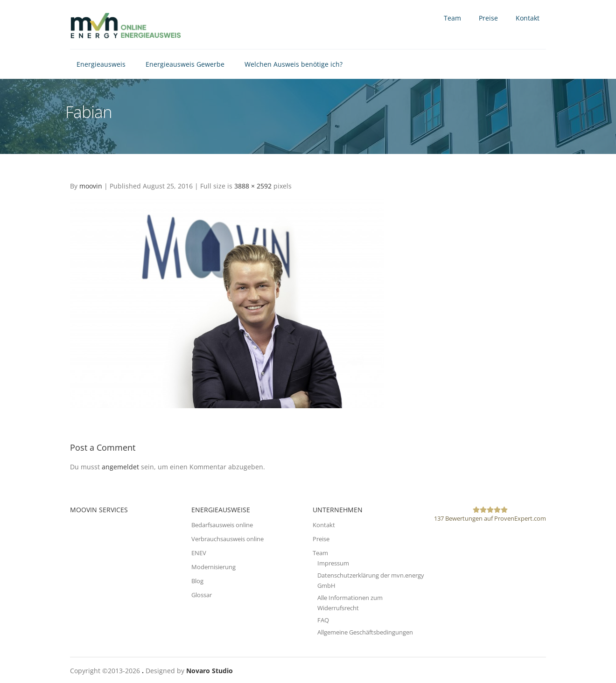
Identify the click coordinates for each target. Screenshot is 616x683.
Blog (197, 581)
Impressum (333, 563)
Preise (488, 18)
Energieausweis (101, 64)
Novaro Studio (210, 671)
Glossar (202, 595)
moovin (91, 186)
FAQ (323, 620)
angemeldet (120, 467)
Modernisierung (213, 567)
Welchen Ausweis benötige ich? (294, 64)
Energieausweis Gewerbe (185, 64)
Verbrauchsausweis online (227, 539)
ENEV (199, 553)
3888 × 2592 (253, 186)
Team (452, 18)
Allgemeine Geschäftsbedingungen (365, 632)
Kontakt (528, 18)
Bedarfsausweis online (222, 525)
